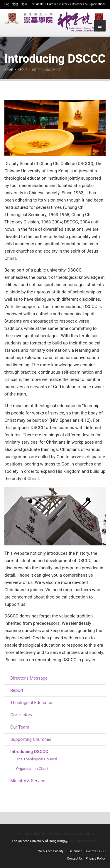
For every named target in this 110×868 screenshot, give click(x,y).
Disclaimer (74, 851)
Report (17, 690)
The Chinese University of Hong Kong (40, 841)
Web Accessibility (51, 851)
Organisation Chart (32, 769)
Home (9, 70)
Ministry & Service (28, 781)
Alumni (51, 4)
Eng (7, 4)
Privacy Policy (96, 859)
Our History (21, 715)
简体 (24, 4)
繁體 (15, 4)
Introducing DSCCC (29, 752)
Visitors (64, 4)
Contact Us (75, 859)
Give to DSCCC (95, 851)
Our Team (20, 727)
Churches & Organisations (89, 4)
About (22, 70)
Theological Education (32, 703)
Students (38, 4)
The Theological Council (37, 759)
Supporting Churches (31, 739)
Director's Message (29, 678)
